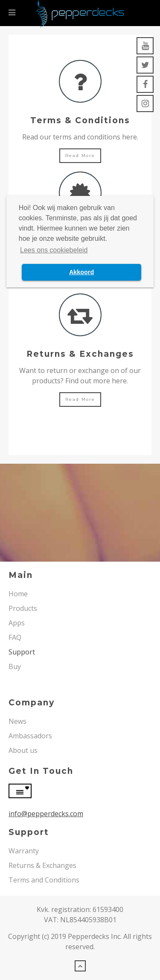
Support (22, 652)
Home (18, 594)
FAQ (15, 637)
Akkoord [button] (81, 272)
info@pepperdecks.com (46, 814)
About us (23, 750)
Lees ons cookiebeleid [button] (54, 250)
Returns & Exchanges (42, 865)
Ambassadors (30, 736)
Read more (80, 155)
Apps (17, 623)
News (17, 721)
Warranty (24, 851)
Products (23, 608)
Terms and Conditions (44, 880)
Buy (15, 666)
